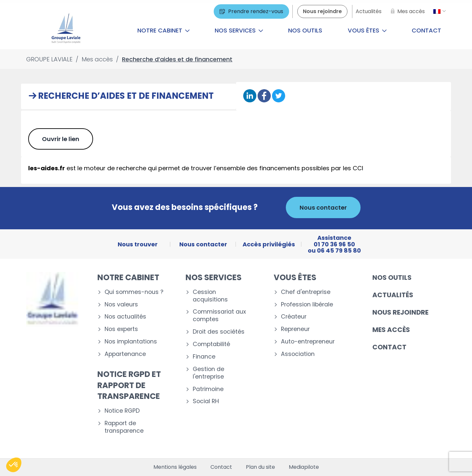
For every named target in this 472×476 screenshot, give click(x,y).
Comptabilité (211, 344)
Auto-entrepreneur (308, 342)
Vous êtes (367, 30)
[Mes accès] (406, 11)
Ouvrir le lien (61, 139)
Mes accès (391, 330)
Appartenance (125, 354)
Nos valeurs (121, 305)
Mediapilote (304, 467)
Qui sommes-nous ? (134, 292)
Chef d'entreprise (306, 292)
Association (298, 354)
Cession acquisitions (210, 296)
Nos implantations (131, 342)
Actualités (393, 295)
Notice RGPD (122, 411)
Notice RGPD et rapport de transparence (129, 385)
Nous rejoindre (400, 312)
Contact (426, 30)
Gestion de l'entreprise (208, 373)
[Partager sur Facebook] (264, 96)
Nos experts (121, 329)
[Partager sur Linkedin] (250, 96)
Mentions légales (175, 467)
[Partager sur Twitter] (279, 96)
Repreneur (295, 329)
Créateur (294, 317)
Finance (204, 357)
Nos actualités (125, 317)
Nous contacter (323, 207)
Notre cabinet (164, 30)
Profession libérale (307, 305)
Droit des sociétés (219, 332)
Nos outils (305, 30)
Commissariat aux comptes (219, 316)
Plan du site (260, 467)
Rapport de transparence (124, 427)
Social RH (206, 401)
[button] (14, 465)
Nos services (239, 30)
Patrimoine (208, 389)
